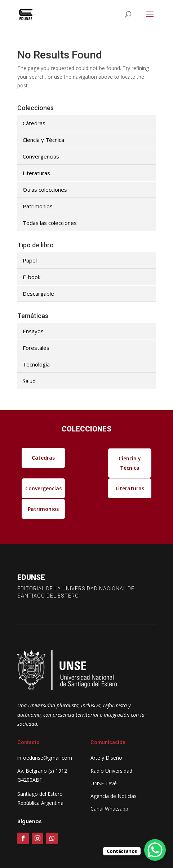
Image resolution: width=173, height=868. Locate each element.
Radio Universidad (111, 771)
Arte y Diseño (106, 758)
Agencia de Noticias (114, 796)
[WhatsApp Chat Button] (155, 850)
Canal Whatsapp (109, 809)
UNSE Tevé (104, 783)
